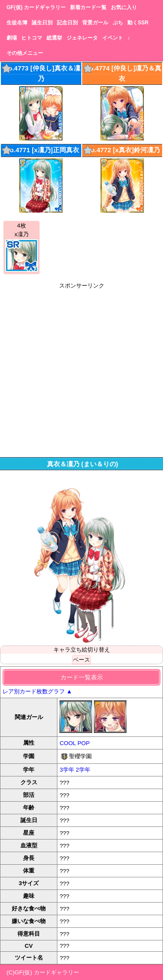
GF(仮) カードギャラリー (36, 7)
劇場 (12, 38)
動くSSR (138, 23)
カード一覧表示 (82, 677)
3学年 (67, 770)
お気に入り (124, 7)
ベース (81, 660)
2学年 (83, 770)
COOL (68, 743)
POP (83, 743)
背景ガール (95, 23)
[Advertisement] (81, 371)
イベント (113, 38)
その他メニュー (25, 53)
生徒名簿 (17, 23)
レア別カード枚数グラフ (37, 691)
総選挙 (54, 38)
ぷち (118, 23)
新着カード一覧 (88, 7)
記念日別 (67, 23)
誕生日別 (42, 23)
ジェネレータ (82, 38)
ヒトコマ (32, 38)
